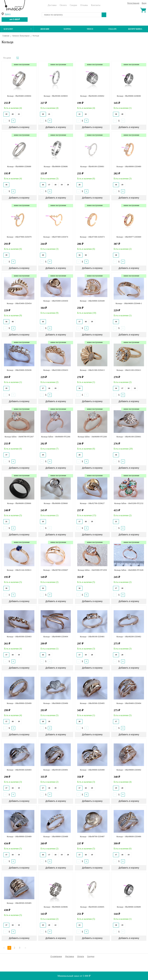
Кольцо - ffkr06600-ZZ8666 (19, 503)
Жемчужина (135, 29)
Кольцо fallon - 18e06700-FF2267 (19, 437)
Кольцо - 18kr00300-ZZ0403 (19, 637)
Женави (45, 29)
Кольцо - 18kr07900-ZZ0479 (19, 237)
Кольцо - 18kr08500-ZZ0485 (19, 903)
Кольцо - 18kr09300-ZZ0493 (19, 770)
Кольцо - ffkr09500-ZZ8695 (92, 907)
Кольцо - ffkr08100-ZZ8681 (92, 166)
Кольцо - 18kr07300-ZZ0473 (92, 237)
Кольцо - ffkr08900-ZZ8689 (129, 907)
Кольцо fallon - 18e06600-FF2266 (56, 437)
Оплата (63, 5)
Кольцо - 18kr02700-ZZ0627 (92, 503)
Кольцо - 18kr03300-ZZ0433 (56, 370)
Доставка (52, 5)
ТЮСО (90, 29)
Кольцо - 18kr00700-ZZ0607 (56, 570)
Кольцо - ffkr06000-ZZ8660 (56, 503)
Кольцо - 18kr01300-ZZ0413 (92, 370)
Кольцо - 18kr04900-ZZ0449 (92, 301)
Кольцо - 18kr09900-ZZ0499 (19, 703)
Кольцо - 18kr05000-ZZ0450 (56, 301)
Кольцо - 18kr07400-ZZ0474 (56, 237)
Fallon (112, 29)
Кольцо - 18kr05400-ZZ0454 (19, 303)
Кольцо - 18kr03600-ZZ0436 (19, 370)
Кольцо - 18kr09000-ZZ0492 (129, 770)
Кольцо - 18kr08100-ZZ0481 (92, 637)
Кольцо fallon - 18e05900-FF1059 (92, 570)
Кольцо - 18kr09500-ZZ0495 (92, 703)
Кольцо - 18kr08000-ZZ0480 (129, 166)
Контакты (96, 5)
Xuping (67, 29)
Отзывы (84, 5)
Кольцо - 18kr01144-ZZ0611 (19, 570)
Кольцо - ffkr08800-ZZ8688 (19, 166)
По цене (7, 58)
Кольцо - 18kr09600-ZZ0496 (56, 703)
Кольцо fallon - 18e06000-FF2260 (92, 437)
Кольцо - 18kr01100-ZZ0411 (129, 370)
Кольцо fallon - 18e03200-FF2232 (129, 503)
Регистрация (133, 3)
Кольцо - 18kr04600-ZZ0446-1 (129, 303)
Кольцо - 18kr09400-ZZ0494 (129, 703)
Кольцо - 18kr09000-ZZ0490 (92, 770)
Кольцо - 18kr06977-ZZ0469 (129, 237)
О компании (56, 957)
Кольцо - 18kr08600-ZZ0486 (129, 836)
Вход (144, 3)
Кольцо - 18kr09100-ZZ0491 (56, 770)
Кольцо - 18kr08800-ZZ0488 (56, 836)
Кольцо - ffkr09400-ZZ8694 (19, 96)
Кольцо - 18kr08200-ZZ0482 (129, 637)
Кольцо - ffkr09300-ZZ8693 (56, 96)
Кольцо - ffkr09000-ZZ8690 (129, 96)
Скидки (73, 5)
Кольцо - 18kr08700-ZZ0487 (92, 836)
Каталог (17, 29)
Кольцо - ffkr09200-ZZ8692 (92, 96)
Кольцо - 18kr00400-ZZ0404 (56, 637)
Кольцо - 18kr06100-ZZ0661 (129, 437)
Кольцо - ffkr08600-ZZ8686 (56, 166)
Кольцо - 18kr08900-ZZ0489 (19, 836)
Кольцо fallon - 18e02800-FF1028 (129, 570)
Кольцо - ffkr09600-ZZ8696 (56, 907)
